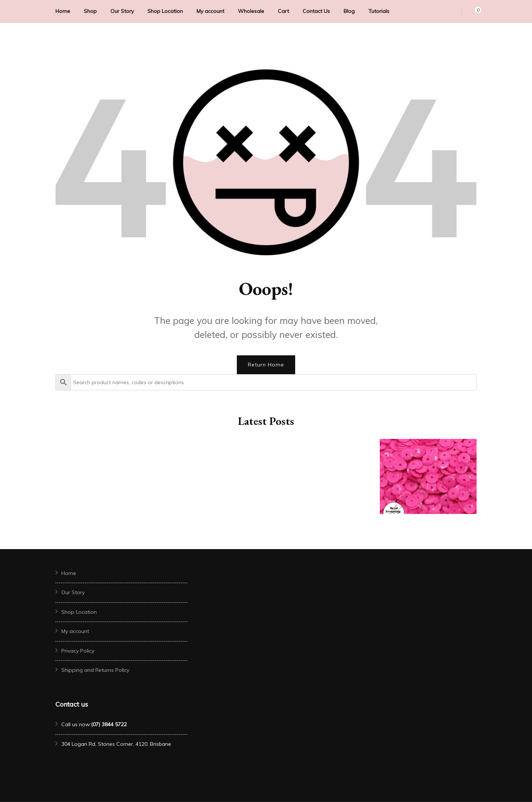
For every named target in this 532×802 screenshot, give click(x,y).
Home (63, 11)
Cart (283, 11)
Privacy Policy (78, 651)
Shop (90, 11)
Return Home (266, 365)
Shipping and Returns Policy (95, 670)
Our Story (122, 11)
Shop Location (165, 11)
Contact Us (316, 11)
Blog (349, 11)
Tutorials (379, 11)
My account (210, 11)
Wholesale (251, 11)
